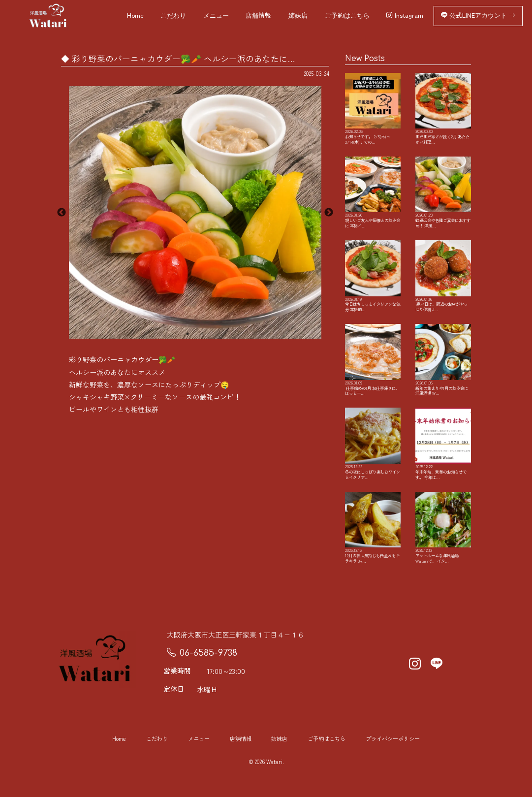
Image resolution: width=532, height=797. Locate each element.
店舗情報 (258, 16)
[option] (195, 212)
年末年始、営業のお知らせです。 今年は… (443, 462)
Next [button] (329, 213)
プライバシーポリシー (393, 761)
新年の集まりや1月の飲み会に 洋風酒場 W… (443, 376)
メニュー (216, 16)
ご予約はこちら (347, 16)
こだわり (173, 16)
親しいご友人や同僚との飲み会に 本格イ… (373, 203)
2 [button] (202, 334)
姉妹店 (298, 16)
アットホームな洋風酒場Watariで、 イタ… (443, 549)
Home (135, 16)
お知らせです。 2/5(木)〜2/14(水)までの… (373, 113)
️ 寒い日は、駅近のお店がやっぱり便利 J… (443, 289)
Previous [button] (62, 213)
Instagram (405, 16)
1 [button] (188, 334)
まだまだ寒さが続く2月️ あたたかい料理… (443, 110)
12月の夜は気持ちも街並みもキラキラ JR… (373, 549)
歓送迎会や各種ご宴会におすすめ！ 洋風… (443, 203)
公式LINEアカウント (478, 16)
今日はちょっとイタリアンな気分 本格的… (373, 289)
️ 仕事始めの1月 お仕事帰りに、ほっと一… (373, 376)
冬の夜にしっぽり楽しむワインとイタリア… (373, 462)
